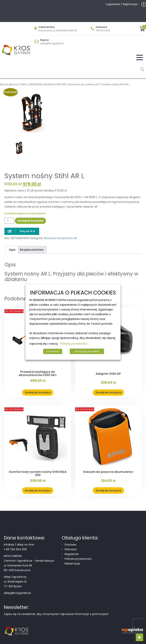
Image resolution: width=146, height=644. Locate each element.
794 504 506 (103, 30)
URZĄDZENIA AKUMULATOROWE (47, 84)
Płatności (71, 549)
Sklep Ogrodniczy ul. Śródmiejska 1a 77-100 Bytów (15, 582)
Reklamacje (72, 564)
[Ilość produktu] (9, 221)
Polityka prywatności (78, 559)
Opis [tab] (12, 250)
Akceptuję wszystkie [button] (87, 351)
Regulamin (72, 554)
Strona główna (9, 84)
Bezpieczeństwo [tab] (32, 250)
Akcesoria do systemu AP (84, 84)
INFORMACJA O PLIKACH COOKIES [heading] (73, 293)
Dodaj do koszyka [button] (38, 392)
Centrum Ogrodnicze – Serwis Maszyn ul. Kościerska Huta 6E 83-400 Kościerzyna (29, 565)
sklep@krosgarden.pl (52, 43)
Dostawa (70, 545)
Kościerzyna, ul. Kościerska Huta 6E (58, 30)
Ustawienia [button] (53, 351)
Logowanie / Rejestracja (122, 4)
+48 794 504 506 (15, 549)
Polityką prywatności (74, 344)
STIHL (23, 84)
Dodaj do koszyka (30, 221)
